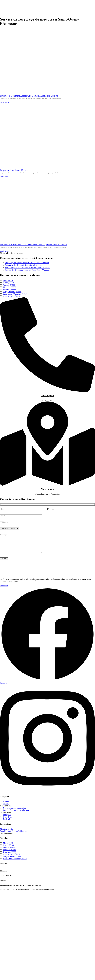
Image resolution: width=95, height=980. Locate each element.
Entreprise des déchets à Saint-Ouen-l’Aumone (24, 265)
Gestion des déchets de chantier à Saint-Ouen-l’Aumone (27, 270)
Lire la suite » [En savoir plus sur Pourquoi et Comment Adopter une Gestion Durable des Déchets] (4, 102)
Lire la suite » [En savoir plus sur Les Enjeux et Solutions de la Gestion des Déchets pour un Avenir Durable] (4, 251)
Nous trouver (47, 489)
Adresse (3, 884)
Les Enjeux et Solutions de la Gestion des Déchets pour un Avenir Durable (33, 245)
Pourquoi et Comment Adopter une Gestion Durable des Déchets (29, 96)
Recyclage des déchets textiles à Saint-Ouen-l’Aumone (27, 263)
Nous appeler (47, 395)
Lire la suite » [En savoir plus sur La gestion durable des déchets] (4, 177)
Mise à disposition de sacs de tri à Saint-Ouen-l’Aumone (28, 268)
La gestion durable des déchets (14, 170)
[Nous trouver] (47, 485)
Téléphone (4, 875)
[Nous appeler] (47, 391)
